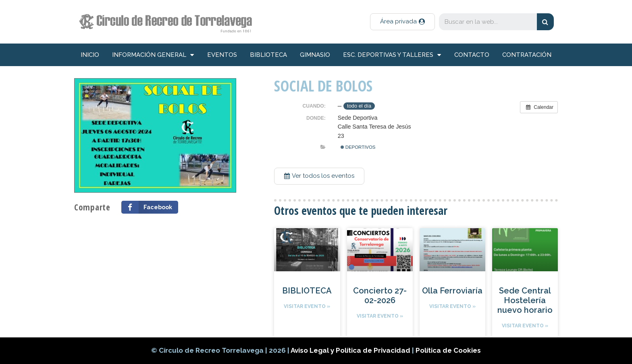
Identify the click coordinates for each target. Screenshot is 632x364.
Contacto (472, 55)
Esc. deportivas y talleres (392, 55)
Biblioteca (268, 55)
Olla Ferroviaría (452, 291)
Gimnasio (315, 55)
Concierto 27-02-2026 (380, 295)
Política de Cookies (448, 350)
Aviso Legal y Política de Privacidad (351, 350)
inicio (90, 55)
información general (153, 55)
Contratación (527, 55)
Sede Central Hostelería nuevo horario (525, 300)
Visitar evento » (307, 306)
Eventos (222, 55)
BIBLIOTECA (307, 291)
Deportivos (358, 147)
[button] (402, 22)
